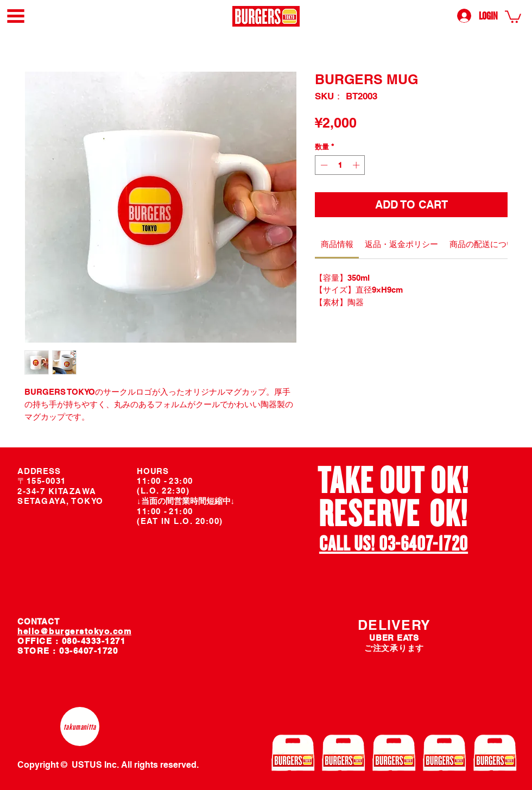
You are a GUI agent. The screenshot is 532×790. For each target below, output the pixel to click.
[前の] (287, 511)
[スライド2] (401, 556)
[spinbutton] (340, 165)
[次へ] (501, 511)
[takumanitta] (80, 726)
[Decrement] (323, 165)
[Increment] (357, 165)
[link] (513, 16)
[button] (16, 16)
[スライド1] (388, 556)
